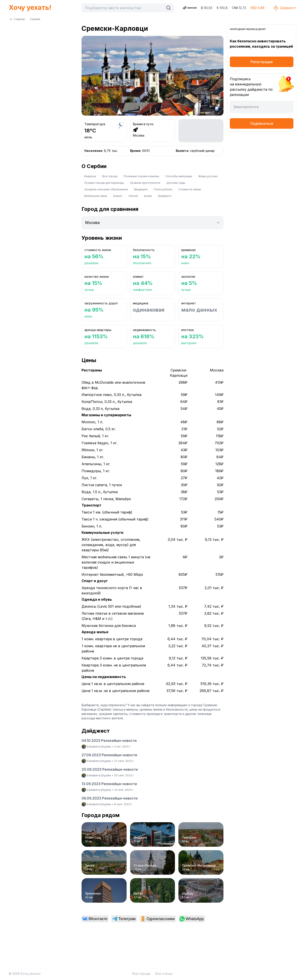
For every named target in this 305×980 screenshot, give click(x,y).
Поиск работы (163, 189)
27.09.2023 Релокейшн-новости (109, 755)
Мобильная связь (96, 196)
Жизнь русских (208, 176)
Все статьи (164, 974)
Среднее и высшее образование (106, 189)
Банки (148, 196)
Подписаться (262, 123)
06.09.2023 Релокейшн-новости (110, 798)
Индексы (90, 176)
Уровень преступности (145, 183)
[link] (95, 919)
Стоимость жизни (190, 189)
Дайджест (285, 8)
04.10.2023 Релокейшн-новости (109, 741)
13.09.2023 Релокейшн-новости (109, 784)
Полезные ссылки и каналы (141, 176)
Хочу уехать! (30, 7)
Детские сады (176, 183)
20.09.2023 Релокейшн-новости (110, 769)
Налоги (133, 196)
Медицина (141, 189)
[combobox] (124, 8)
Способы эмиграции (179, 176)
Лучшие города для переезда (104, 183)
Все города (110, 176)
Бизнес (118, 196)
